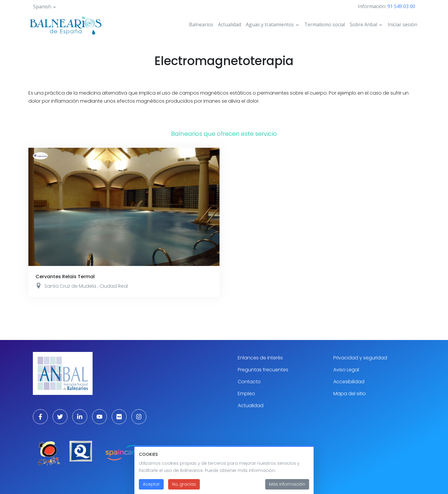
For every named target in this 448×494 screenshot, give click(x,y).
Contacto (249, 382)
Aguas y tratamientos (270, 24)
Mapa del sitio (350, 394)
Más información (287, 488)
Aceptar (151, 488)
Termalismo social (325, 24)
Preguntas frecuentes (263, 370)
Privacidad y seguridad (360, 358)
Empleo (246, 394)
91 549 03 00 (401, 6)
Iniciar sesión (402, 24)
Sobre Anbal (363, 24)
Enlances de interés (260, 358)
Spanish (42, 7)
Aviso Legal (346, 370)
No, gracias (184, 488)
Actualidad (230, 24)
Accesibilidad (349, 382)
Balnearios (201, 24)
